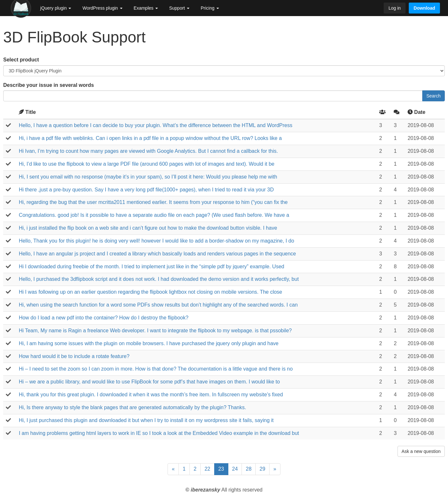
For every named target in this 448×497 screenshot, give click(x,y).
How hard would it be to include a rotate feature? (74, 356)
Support (179, 8)
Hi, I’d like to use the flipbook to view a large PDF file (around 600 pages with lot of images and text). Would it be (146, 164)
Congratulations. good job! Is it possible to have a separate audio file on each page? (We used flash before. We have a (154, 215)
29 (262, 469)
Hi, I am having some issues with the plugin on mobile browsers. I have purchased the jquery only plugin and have (149, 343)
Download (424, 8)
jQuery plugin (56, 8)
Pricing (210, 8)
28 (249, 469)
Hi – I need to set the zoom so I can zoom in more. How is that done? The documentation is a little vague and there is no (156, 369)
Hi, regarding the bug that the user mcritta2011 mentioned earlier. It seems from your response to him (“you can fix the (153, 202)
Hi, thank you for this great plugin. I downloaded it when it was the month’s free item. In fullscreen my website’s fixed (151, 395)
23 (221, 469)
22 (207, 469)
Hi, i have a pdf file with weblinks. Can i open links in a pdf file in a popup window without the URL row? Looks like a (150, 138)
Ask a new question (421, 451)
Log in (395, 8)
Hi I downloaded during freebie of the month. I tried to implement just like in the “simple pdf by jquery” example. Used (151, 267)
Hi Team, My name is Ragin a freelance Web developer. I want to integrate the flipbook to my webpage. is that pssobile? (155, 331)
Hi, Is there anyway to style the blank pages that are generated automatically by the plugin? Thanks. (132, 407)
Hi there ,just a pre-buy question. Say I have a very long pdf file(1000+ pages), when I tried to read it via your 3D (146, 190)
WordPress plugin (102, 8)
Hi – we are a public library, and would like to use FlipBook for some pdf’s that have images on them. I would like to (149, 382)
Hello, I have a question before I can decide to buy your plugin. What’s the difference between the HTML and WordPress (155, 125)
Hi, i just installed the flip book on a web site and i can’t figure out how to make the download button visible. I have (148, 228)
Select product (21, 60)
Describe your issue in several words (49, 85)
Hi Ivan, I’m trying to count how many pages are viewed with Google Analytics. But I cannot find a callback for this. (148, 151)
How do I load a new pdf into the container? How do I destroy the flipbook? (103, 318)
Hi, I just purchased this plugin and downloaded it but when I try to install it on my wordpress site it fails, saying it (146, 420)
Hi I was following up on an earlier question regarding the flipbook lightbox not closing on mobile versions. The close (150, 292)
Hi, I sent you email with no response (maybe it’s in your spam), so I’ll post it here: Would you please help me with (148, 177)
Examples (146, 8)
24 (235, 469)
